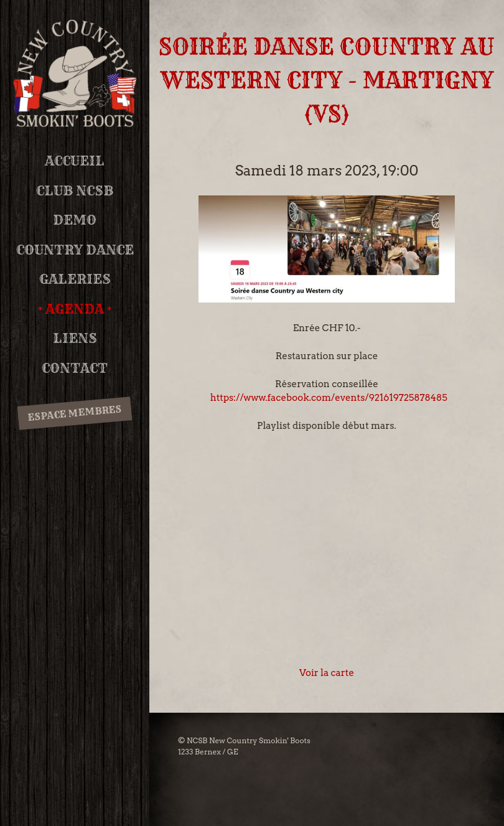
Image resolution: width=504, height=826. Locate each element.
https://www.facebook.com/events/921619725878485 (329, 398)
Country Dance (75, 250)
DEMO (75, 220)
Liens (75, 338)
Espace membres (74, 413)
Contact (75, 368)
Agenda (75, 309)
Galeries (75, 279)
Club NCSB (75, 191)
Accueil (75, 161)
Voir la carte (327, 673)
